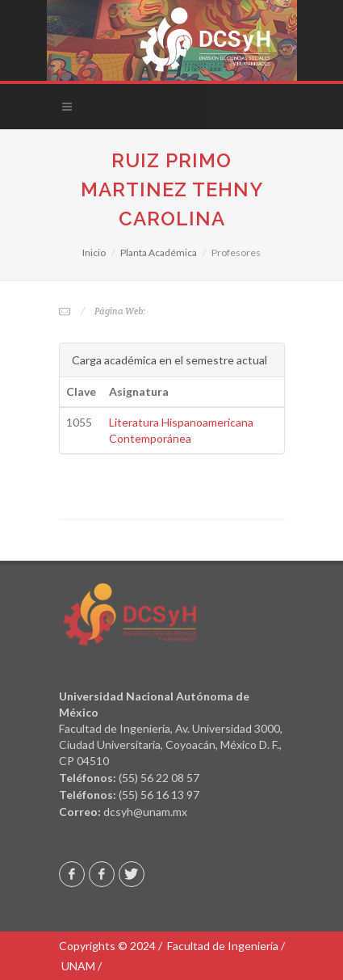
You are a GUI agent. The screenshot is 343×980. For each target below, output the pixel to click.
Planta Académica (159, 252)
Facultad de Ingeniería (223, 946)
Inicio (94, 252)
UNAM (78, 966)
